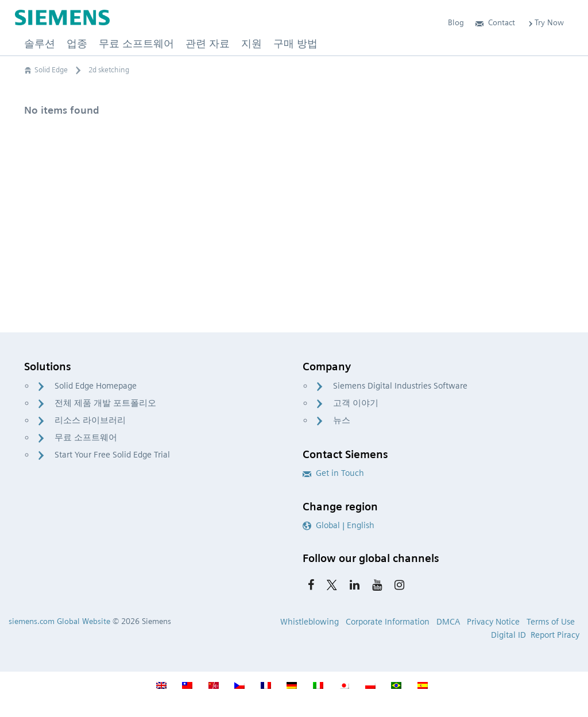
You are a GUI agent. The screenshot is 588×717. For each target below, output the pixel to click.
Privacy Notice (493, 622)
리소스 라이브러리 (90, 420)
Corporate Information (388, 622)
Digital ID (508, 635)
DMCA (448, 622)
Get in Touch (333, 473)
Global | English (339, 525)
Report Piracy (555, 635)
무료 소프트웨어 (86, 437)
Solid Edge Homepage (96, 386)
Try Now (545, 22)
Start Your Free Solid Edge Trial (112, 455)
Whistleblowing (310, 622)
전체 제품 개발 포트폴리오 (105, 403)
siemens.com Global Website (59, 621)
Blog (456, 22)
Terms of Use (551, 622)
